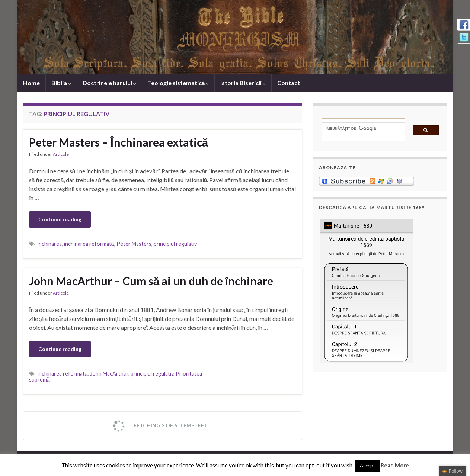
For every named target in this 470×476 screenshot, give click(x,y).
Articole (61, 154)
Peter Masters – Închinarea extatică (119, 142)
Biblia (61, 83)
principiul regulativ (175, 244)
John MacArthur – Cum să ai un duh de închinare (151, 281)
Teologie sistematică (178, 83)
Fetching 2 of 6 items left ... (162, 426)
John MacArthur (109, 374)
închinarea (50, 244)
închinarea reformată (89, 244)
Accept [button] (367, 466)
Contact (289, 83)
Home (31, 83)
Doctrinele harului (109, 83)
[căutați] (360, 128)
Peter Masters (134, 244)
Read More (395, 465)
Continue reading (60, 219)
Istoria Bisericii (243, 83)
